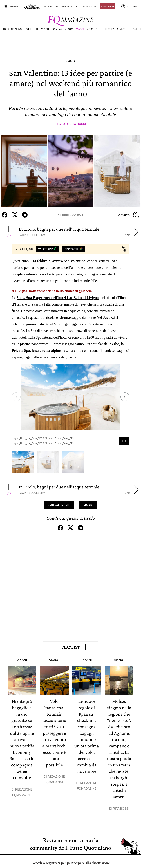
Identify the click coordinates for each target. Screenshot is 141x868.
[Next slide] (123, 397)
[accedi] (129, 6)
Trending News (12, 29)
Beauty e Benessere (117, 29)
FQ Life (29, 29)
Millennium (67, 6)
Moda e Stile (94, 29)
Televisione (43, 29)
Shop (77, 6)
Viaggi (80, 29)
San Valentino (59, 505)
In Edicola (48, 6)
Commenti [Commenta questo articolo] (128, 215)
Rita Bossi (78, 124)
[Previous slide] (18, 397)
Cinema (58, 29)
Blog (57, 6)
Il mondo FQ (89, 6)
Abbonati (107, 6)
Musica (69, 29)
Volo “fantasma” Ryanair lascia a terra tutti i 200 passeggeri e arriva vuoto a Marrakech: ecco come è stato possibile (54, 732)
